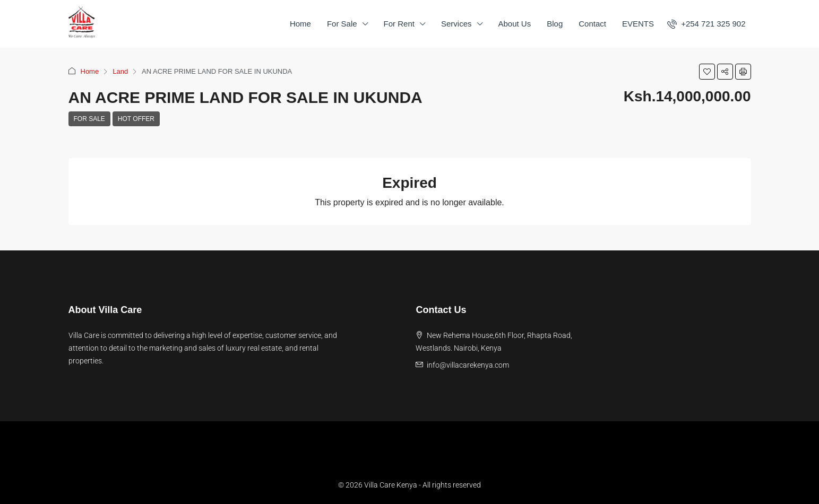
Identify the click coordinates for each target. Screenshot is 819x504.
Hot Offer (136, 119)
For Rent (399, 24)
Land (120, 71)
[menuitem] (706, 24)
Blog (555, 24)
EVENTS (638, 24)
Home (300, 24)
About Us (515, 24)
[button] (707, 72)
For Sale (342, 24)
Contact (592, 24)
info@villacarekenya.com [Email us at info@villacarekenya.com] (468, 365)
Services (456, 24)
